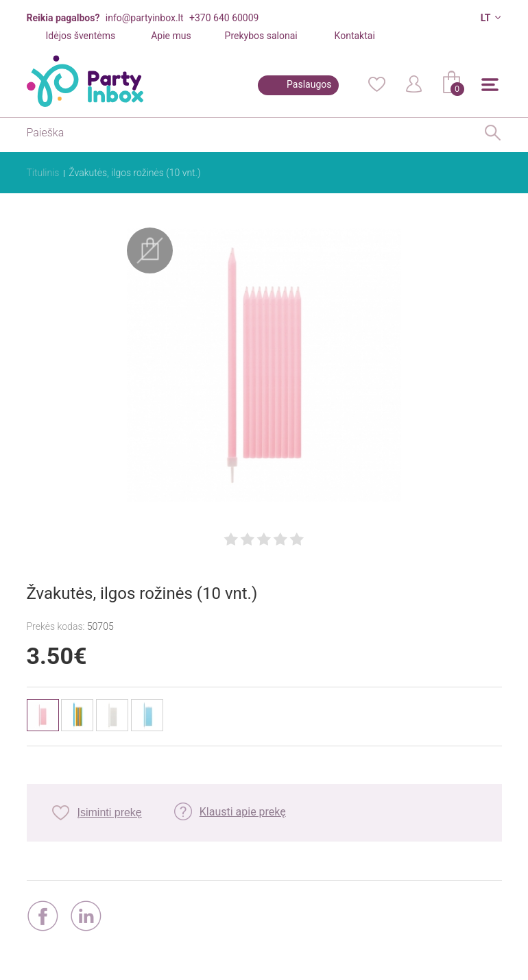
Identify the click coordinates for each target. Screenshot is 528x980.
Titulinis (43, 173)
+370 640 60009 (224, 18)
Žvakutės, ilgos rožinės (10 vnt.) (134, 173)
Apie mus (171, 36)
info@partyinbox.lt (145, 18)
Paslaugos (309, 84)
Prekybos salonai (261, 36)
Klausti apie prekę (243, 812)
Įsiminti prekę (110, 812)
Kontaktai (355, 36)
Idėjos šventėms (81, 36)
